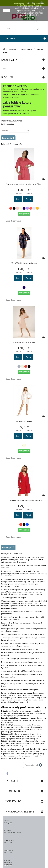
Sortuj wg (5, 130)
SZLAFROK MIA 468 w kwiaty (24, 263)
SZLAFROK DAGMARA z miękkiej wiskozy (24, 500)
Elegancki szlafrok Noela (24, 342)
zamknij (6, 11)
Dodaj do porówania (13, 221)
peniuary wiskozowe (33, 574)
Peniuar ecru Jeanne (24, 421)
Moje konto (13, 801)
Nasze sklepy (9, 60)
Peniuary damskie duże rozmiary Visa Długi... (24, 184)
